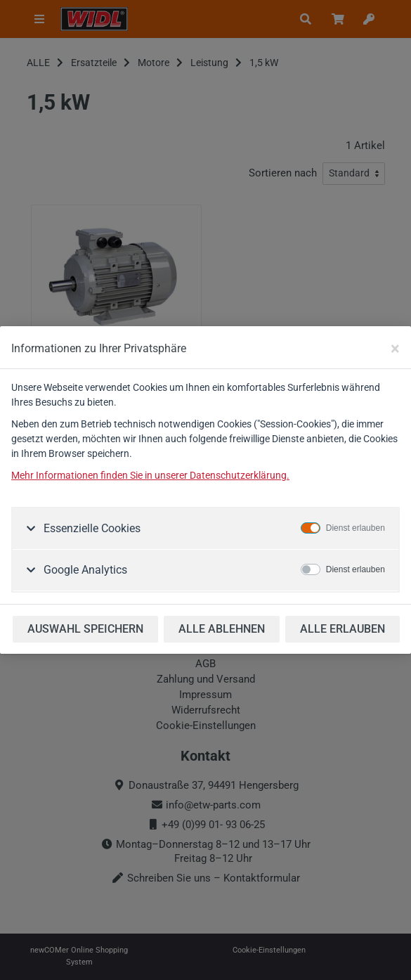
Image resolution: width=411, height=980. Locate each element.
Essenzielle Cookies (91, 528)
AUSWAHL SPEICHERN (85, 629)
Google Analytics (84, 570)
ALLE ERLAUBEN (342, 629)
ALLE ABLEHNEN (222, 629)
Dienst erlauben (355, 528)
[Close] (395, 349)
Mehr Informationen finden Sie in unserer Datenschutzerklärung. (150, 475)
